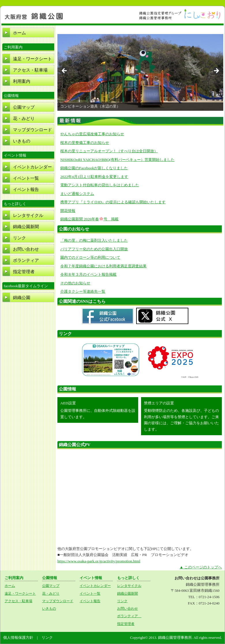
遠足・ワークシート (32, 59)
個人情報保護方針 (18, 638)
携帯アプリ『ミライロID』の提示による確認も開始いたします (113, 202)
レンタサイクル (28, 215)
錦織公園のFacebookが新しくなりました (94, 168)
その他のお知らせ (75, 283)
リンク (19, 238)
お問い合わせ (26, 249)
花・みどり (24, 119)
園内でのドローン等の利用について (90, 257)
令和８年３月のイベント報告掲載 (88, 274)
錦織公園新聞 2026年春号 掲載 (89, 219)
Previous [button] (65, 71)
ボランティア (28, 260)
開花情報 (68, 211)
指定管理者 (24, 272)
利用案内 (22, 81)
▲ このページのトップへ (201, 567)
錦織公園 (22, 298)
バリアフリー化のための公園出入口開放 (94, 249)
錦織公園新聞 (26, 227)
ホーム (19, 33)
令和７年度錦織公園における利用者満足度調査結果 (103, 266)
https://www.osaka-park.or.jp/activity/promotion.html (99, 561)
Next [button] (216, 71)
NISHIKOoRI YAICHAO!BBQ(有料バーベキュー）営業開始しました (117, 160)
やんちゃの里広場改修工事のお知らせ (92, 134)
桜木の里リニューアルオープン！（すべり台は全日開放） (109, 151)
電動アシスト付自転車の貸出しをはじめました (100, 185)
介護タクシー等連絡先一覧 (83, 291)
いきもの (22, 141)
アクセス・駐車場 (30, 70)
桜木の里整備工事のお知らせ (85, 143)
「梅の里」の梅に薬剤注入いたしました (94, 240)
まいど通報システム (77, 194)
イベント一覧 (26, 178)
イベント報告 (26, 189)
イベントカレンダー (32, 167)
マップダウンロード (32, 130)
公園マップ (24, 107)
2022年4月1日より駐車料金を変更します (94, 177)
